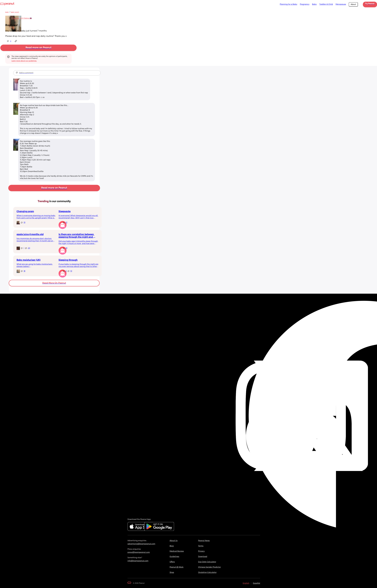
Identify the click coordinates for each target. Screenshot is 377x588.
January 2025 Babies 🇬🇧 (22, 18)
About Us (174, 541)
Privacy (201, 551)
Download (203, 557)
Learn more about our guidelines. (24, 61)
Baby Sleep (15, 12)
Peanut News (204, 541)
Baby (314, 4)
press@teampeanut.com (139, 552)
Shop (172, 573)
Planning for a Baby (288, 4)
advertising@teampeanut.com (141, 544)
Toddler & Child (326, 4)
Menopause (341, 4)
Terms (201, 546)
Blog (172, 546)
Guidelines (174, 557)
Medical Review (177, 551)
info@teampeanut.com (138, 561)
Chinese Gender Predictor (209, 567)
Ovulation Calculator (207, 573)
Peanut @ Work (177, 567)
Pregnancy (305, 4)
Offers (172, 562)
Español (257, 583)
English (246, 583)
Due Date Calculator (207, 562)
